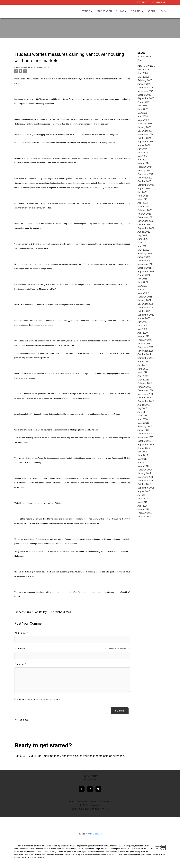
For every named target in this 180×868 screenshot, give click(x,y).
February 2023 (145, 210)
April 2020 (143, 333)
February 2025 (145, 124)
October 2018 (144, 398)
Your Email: (20, 649)
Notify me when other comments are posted (37, 700)
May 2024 (142, 156)
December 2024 (146, 131)
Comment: (20, 664)
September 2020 (146, 315)
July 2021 (142, 279)
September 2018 (146, 401)
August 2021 (144, 275)
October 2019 (144, 354)
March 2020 (144, 336)
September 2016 (146, 488)
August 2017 (144, 448)
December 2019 (146, 347)
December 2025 (146, 88)
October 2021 (144, 268)
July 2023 (142, 192)
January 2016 (144, 517)
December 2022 (146, 217)
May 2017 (142, 459)
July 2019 (142, 365)
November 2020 (146, 308)
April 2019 (143, 376)
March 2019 (144, 380)
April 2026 (143, 73)
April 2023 (143, 203)
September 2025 (146, 98)
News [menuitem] (162, 11)
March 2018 (144, 423)
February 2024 (145, 167)
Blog (140, 60)
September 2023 (146, 185)
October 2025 (144, 95)
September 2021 (146, 272)
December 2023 (146, 174)
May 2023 (142, 199)
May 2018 (142, 416)
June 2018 (143, 412)
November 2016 (146, 481)
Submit (120, 711)
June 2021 (143, 282)
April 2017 (143, 463)
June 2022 (143, 239)
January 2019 (144, 387)
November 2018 (146, 394)
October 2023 (144, 181)
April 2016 (143, 506)
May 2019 (142, 372)
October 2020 (144, 311)
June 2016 (143, 499)
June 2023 (143, 196)
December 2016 (146, 477)
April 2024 (143, 160)
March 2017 (144, 466)
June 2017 (143, 455)
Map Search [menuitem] (104, 11)
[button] (82, 789)
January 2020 (144, 344)
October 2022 (144, 225)
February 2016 (145, 513)
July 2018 (142, 408)
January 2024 (144, 171)
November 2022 (146, 221)
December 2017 (146, 434)
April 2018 (143, 419)
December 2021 (146, 261)
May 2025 (142, 113)
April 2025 (143, 116)
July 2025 (142, 106)
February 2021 (145, 297)
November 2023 (146, 178)
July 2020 (142, 322)
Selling (136, 11)
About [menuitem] (151, 11)
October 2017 (144, 441)
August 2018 (144, 405)
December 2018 (146, 390)
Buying (120, 11)
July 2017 (142, 452)
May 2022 (142, 243)
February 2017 (145, 470)
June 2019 (143, 369)
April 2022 (143, 246)
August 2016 (144, 491)
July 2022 (142, 235)
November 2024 (146, 134)
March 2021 (144, 293)
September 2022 (146, 228)
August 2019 (144, 362)
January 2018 (144, 430)
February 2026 (145, 80)
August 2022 (144, 232)
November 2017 (146, 437)
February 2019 (145, 383)
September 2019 (146, 358)
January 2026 (144, 84)
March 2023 (144, 207)
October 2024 (144, 138)
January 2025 (144, 127)
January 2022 (144, 257)
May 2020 (142, 329)
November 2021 (146, 264)
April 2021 (143, 290)
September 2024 (146, 142)
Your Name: (21, 633)
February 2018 (145, 426)
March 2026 (144, 77)
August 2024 (144, 145)
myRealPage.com (95, 834)
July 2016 (142, 495)
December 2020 (146, 304)
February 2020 (145, 340)
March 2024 (144, 163)
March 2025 (144, 120)
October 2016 (144, 484)
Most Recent (144, 70)
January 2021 (144, 300)
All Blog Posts (144, 57)
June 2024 (143, 152)
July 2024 (142, 149)
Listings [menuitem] (85, 11)
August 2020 (144, 318)
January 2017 (144, 473)
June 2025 (143, 109)
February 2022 (145, 253)
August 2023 (144, 189)
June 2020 (143, 326)
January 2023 (144, 214)
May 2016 (142, 502)
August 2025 (144, 102)
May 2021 (142, 286)
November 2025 (146, 91)
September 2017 (146, 444)
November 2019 (146, 351)
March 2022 (144, 250)
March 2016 (144, 509)
